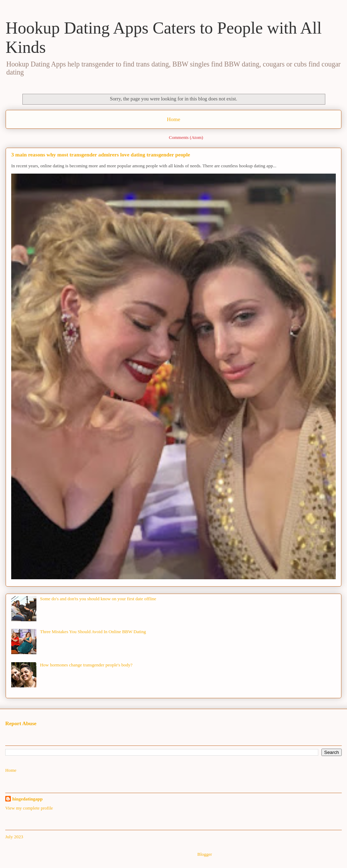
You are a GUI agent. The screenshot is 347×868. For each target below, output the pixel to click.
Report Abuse (21, 723)
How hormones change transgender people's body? (86, 665)
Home (173, 119)
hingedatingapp (27, 799)
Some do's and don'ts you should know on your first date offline (98, 599)
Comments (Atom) (186, 137)
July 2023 (14, 837)
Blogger (204, 854)
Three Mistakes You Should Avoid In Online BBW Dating (93, 632)
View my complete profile (29, 808)
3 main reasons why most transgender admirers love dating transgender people (101, 155)
